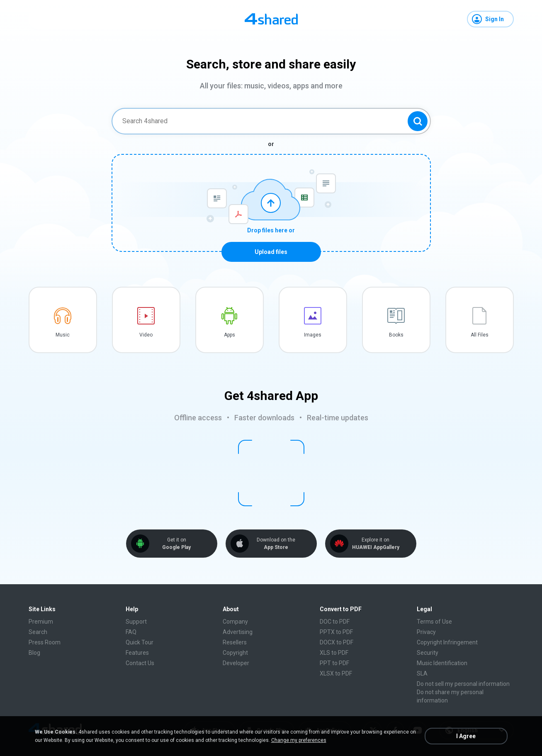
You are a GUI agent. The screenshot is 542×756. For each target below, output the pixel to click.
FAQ (131, 632)
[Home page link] (271, 19)
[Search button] (418, 121)
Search (38, 632)
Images (313, 335)
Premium (41, 622)
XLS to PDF (334, 653)
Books (396, 335)
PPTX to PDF (336, 632)
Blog (34, 653)
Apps (230, 335)
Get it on (177, 544)
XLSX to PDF (336, 673)
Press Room (45, 642)
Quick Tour (140, 642)
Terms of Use (434, 622)
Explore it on (376, 544)
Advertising (238, 632)
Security (428, 653)
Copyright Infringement (447, 642)
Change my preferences (299, 740)
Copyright (235, 653)
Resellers (235, 642)
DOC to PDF (335, 622)
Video (146, 335)
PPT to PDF (334, 663)
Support (136, 622)
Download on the (276, 544)
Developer (236, 663)
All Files (480, 335)
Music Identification (442, 663)
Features (137, 653)
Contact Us (140, 663)
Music (63, 335)
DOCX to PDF (337, 642)
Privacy (426, 632)
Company (235, 622)
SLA (422, 673)
